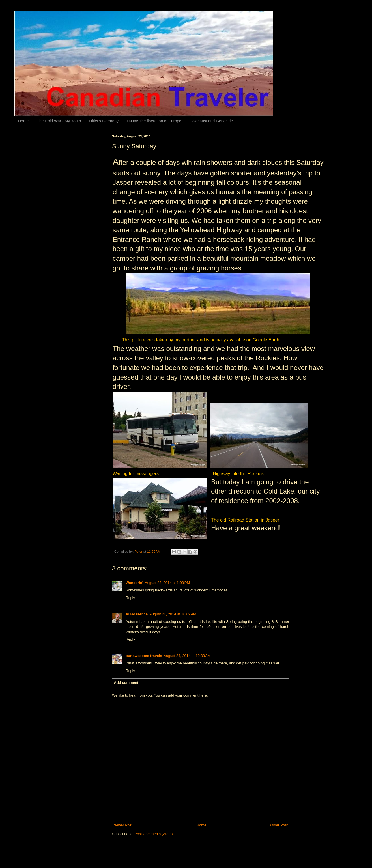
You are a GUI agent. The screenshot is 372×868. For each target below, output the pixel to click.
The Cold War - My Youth (59, 121)
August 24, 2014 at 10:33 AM (187, 656)
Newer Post (123, 825)
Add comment (126, 683)
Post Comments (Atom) (154, 834)
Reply (130, 598)
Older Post (279, 825)
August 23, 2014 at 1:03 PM (167, 583)
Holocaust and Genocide (211, 121)
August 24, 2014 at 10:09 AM (173, 614)
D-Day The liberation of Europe (154, 121)
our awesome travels (144, 656)
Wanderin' (134, 583)
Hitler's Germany (104, 121)
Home (23, 121)
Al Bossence (137, 614)
